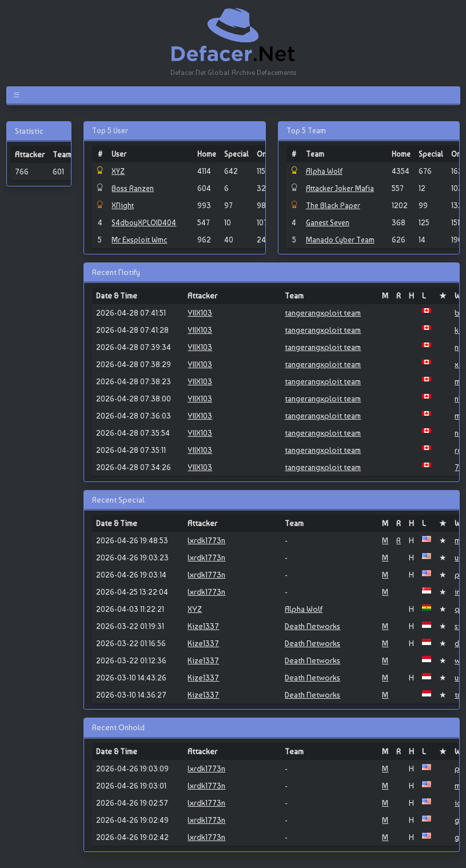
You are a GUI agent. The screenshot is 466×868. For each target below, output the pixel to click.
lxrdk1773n (206, 540)
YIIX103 (200, 313)
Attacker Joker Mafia (340, 188)
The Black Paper (333, 205)
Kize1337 (203, 626)
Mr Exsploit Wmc (139, 240)
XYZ (118, 171)
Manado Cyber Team (340, 240)
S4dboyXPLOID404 (144, 222)
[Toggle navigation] (19, 95)
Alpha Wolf (324, 171)
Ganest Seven (328, 222)
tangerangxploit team (323, 313)
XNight (123, 205)
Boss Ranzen (133, 188)
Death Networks (312, 626)
